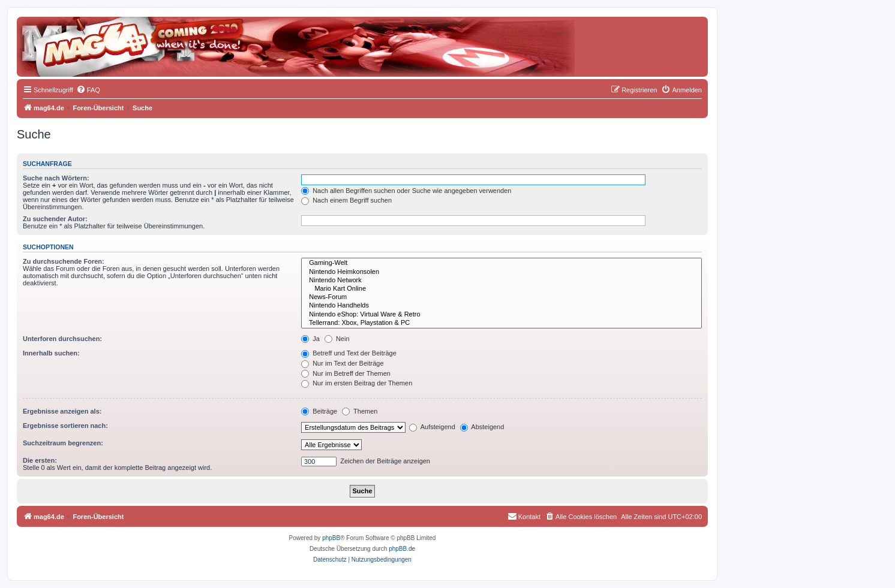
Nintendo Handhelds (501, 306)
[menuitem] (88, 90)
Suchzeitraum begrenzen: (63, 443)
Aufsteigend (432, 427)
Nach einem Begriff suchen (346, 200)
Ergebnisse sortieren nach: (65, 426)
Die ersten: (40, 460)
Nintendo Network (501, 281)
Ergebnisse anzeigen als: (62, 411)
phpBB (331, 538)
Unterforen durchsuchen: (62, 339)
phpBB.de (402, 549)
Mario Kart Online (501, 289)
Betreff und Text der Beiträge (349, 353)
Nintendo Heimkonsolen (501, 272)
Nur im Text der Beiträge (342, 363)
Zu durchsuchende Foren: (64, 261)
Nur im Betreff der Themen (346, 373)
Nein (337, 339)
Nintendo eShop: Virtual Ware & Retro (501, 315)
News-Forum (501, 297)
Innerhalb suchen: (51, 353)
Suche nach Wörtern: (56, 178)
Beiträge (319, 411)
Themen (360, 411)
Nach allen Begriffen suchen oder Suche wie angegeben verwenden (406, 191)
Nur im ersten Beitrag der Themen (357, 383)
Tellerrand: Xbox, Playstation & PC (501, 323)
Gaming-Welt (501, 263)
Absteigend (482, 427)
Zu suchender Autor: (55, 219)
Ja (310, 339)
